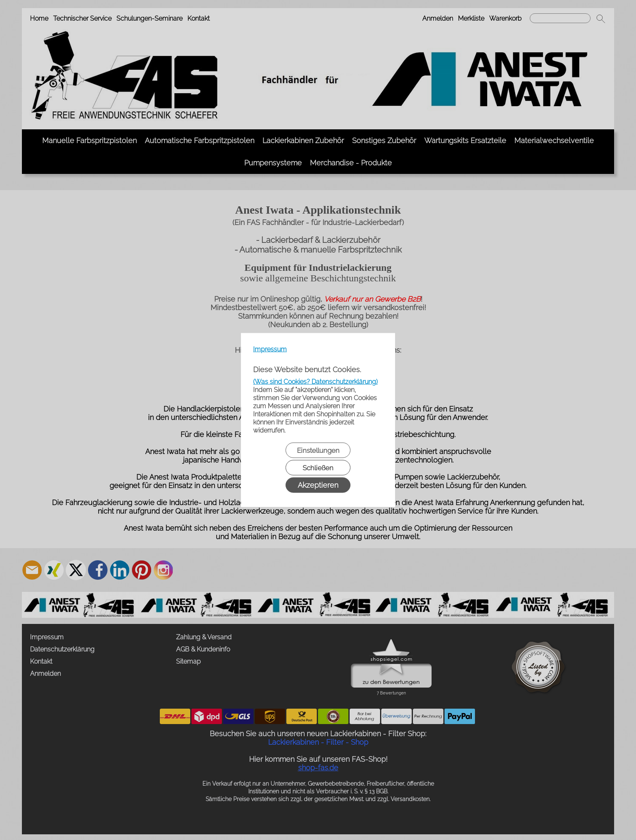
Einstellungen (318, 450)
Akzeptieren (318, 485)
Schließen (318, 468)
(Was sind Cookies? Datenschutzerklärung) (315, 382)
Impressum (270, 349)
